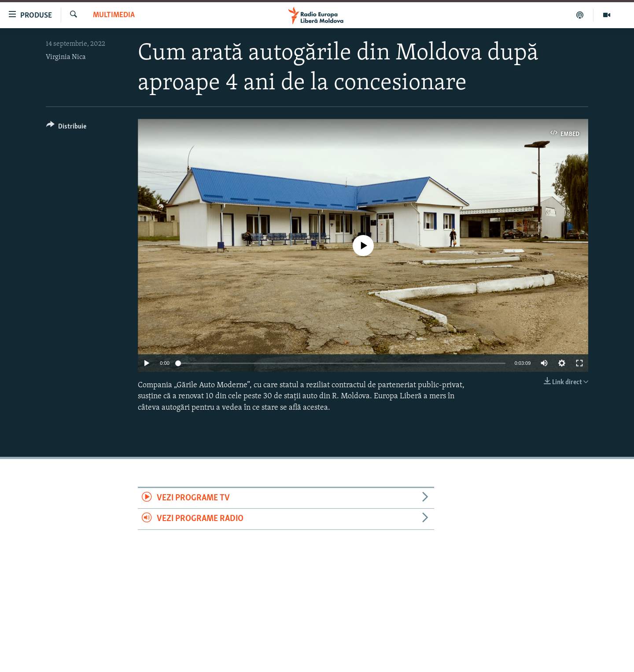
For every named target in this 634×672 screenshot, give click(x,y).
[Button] (66, 128)
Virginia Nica (66, 57)
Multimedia (114, 15)
